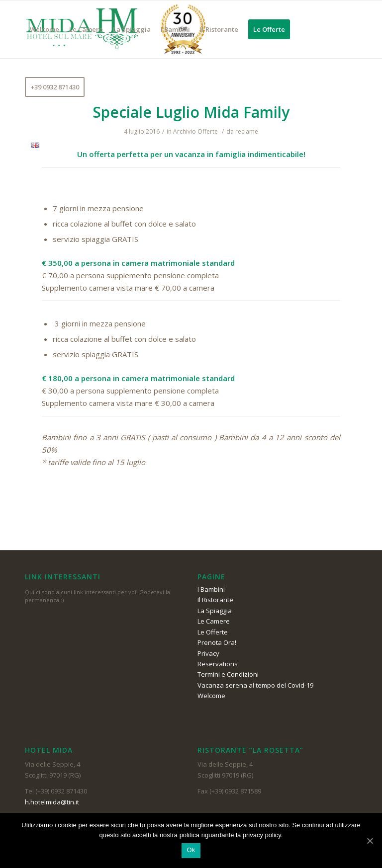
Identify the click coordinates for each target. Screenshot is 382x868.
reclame (247, 131)
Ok (191, 850)
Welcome (211, 696)
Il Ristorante (215, 600)
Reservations (218, 664)
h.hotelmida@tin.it (52, 802)
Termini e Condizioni (228, 674)
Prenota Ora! (217, 642)
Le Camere (214, 621)
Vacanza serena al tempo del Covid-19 (255, 685)
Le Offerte (213, 632)
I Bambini (211, 589)
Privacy (208, 653)
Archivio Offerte (195, 131)
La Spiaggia (215, 611)
